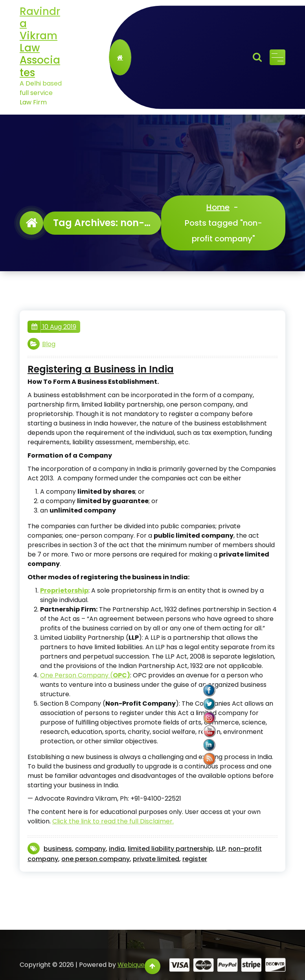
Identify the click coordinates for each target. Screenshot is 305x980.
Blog (49, 344)
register (195, 859)
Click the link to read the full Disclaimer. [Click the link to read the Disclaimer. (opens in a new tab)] (113, 821)
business (58, 849)
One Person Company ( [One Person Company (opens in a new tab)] (85, 675)
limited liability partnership (170, 849)
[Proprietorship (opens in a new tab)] (64, 590)
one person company (96, 859)
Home (218, 207)
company (90, 849)
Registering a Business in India (101, 370)
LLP (221, 849)
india (117, 849)
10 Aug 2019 (54, 327)
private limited (156, 859)
